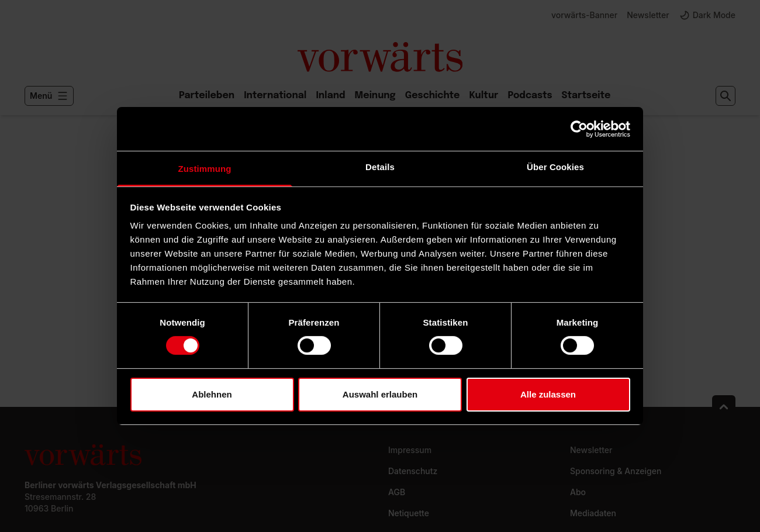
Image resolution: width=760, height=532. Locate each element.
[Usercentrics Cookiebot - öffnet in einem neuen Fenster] (579, 129)
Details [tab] (380, 167)
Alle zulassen (548, 394)
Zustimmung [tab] (205, 169)
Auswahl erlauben (380, 394)
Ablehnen (212, 394)
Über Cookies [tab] (555, 167)
